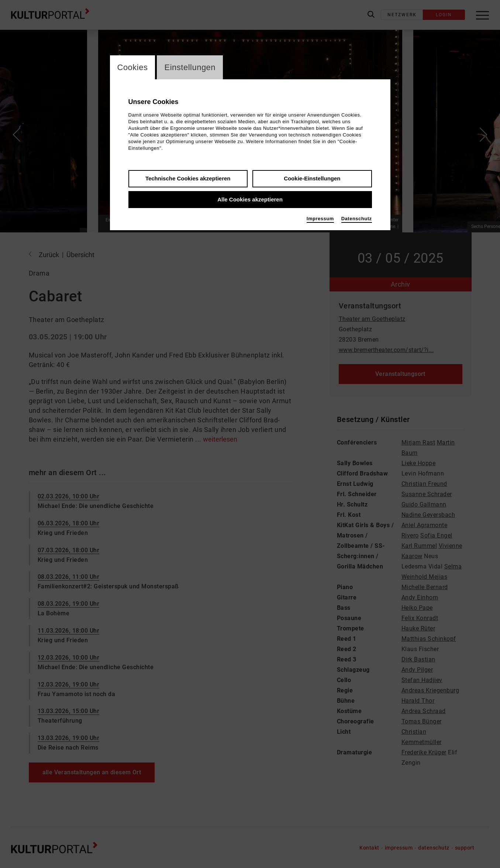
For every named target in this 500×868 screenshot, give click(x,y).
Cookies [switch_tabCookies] (133, 67)
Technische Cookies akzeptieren (188, 178)
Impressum (320, 219)
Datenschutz (357, 219)
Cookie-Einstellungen (312, 178)
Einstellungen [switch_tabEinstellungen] (190, 67)
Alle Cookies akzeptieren (250, 199)
